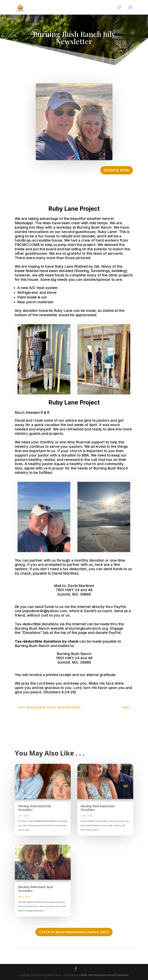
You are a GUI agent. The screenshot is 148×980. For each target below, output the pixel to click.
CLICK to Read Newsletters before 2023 (74, 932)
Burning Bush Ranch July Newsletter (35, 808)
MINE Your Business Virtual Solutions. (105, 975)
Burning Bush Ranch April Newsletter (35, 889)
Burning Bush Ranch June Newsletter (98, 808)
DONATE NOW (117, 170)
